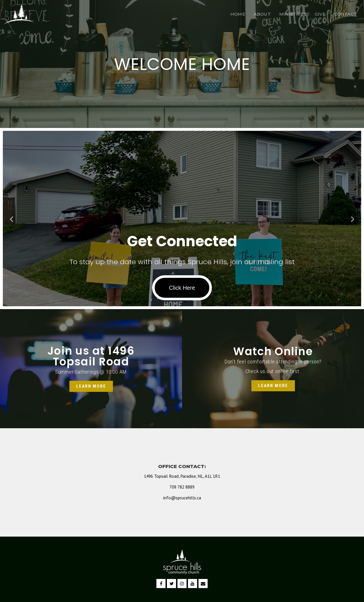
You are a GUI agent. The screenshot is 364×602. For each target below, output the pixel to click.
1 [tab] (179, 302)
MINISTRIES (293, 14)
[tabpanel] (182, 219)
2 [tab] (185, 302)
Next (353, 219)
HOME (238, 14)
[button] (91, 386)
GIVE (320, 14)
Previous (11, 219)
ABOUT (262, 14)
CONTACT (346, 14)
